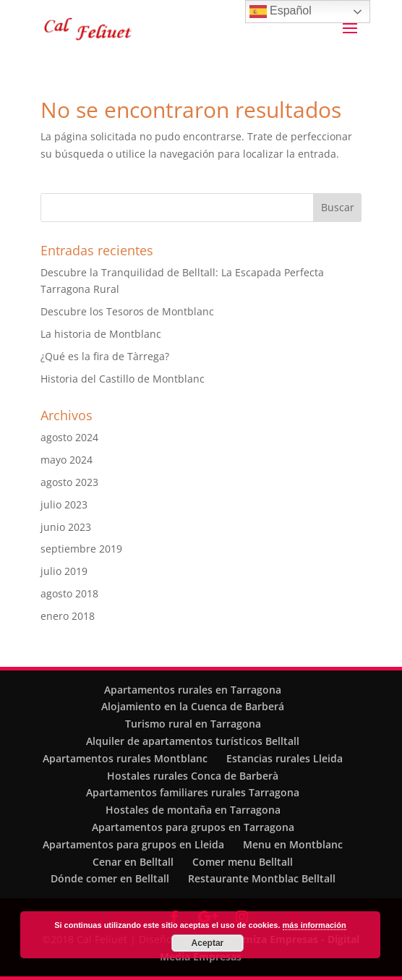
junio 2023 (66, 527)
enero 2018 (68, 616)
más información (315, 925)
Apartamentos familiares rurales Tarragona (193, 792)
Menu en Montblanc (293, 844)
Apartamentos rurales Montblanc (125, 758)
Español (281, 12)
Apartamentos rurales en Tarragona (193, 690)
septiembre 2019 (81, 549)
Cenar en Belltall (133, 862)
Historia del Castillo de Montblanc (123, 379)
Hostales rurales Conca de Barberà (193, 776)
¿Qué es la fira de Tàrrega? (105, 356)
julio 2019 (64, 571)
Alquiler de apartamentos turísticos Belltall (193, 741)
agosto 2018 (69, 593)
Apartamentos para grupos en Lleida (133, 844)
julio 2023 (64, 504)
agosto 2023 (69, 482)
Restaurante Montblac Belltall (262, 878)
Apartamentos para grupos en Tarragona (193, 827)
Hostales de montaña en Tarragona (193, 810)
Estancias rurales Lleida (285, 758)
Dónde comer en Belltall (110, 878)
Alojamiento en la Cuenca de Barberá (193, 706)
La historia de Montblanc (101, 334)
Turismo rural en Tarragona (193, 724)
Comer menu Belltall (243, 862)
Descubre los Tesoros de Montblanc (127, 311)
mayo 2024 (67, 460)
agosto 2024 (69, 437)
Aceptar (208, 943)
